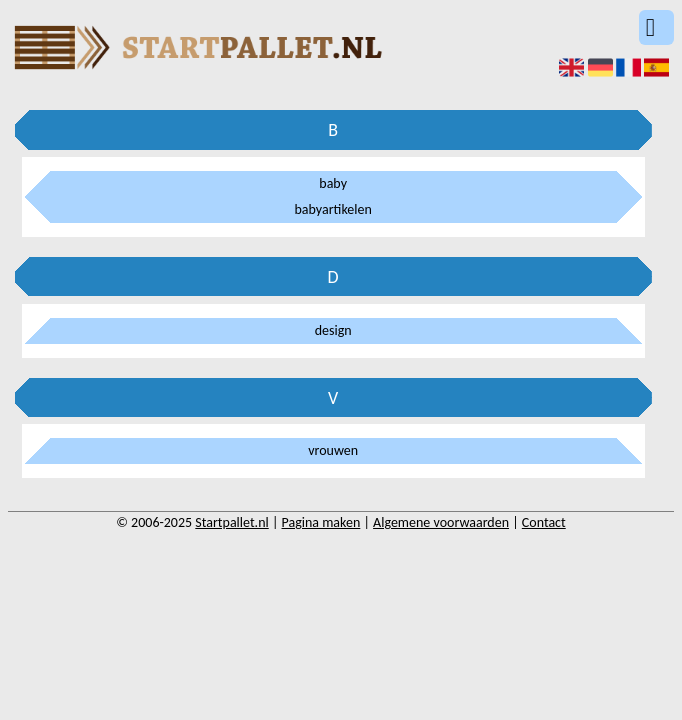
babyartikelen (333, 209)
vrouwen (333, 450)
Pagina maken (321, 522)
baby (333, 183)
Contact (544, 522)
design (333, 330)
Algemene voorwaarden (441, 522)
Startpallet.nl (231, 522)
